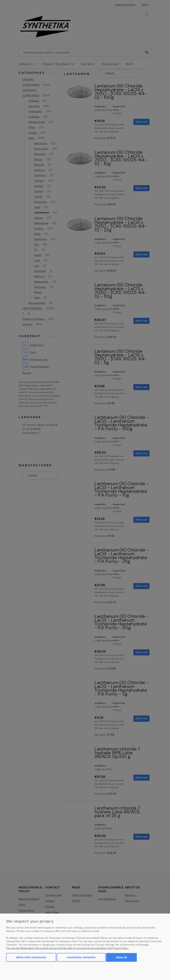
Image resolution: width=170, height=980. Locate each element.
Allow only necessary (31, 957)
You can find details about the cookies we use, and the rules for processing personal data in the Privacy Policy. (67, 948)
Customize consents (81, 957)
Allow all (121, 957)
